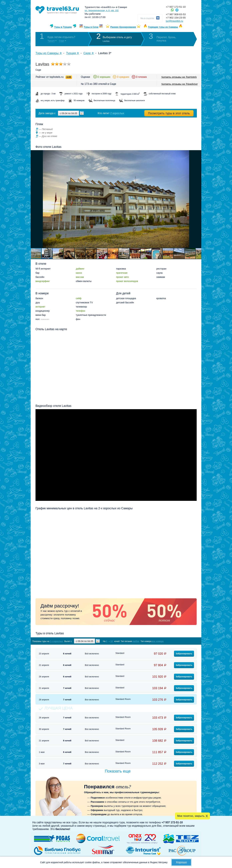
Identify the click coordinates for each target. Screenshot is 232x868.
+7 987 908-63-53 (176, 14)
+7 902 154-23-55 (176, 18)
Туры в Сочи (91, 27)
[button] (198, 199)
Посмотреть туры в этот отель (169, 113)
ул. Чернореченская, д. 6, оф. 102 (102, 10)
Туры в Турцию (63, 27)
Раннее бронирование (123, 27)
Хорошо (181, 862)
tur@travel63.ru (174, 21)
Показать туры (179, 641)
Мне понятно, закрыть (191, 816)
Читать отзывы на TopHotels (179, 77)
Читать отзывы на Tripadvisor (179, 84)
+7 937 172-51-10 (176, 7)
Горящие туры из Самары (163, 27)
